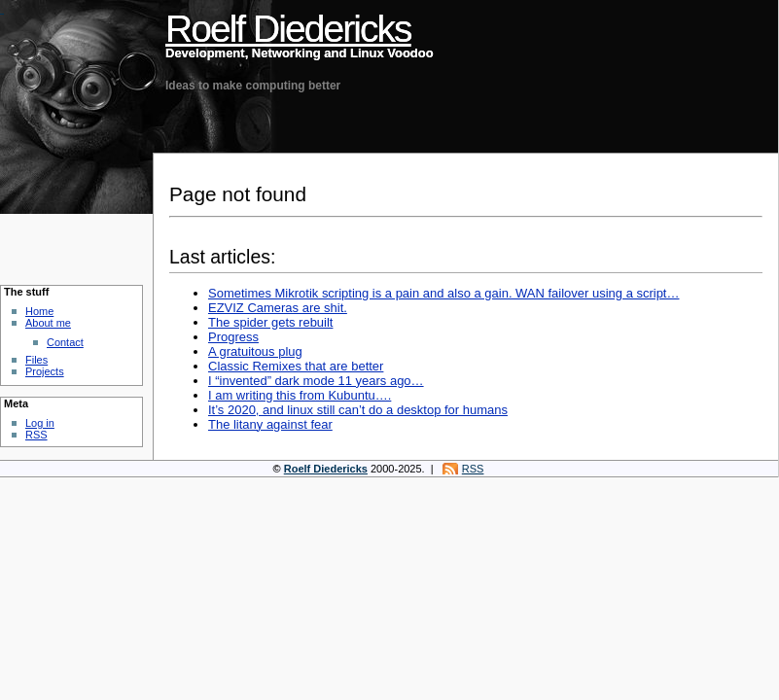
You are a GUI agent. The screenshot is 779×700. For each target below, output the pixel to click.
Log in (40, 423)
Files (36, 360)
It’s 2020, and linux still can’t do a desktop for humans (358, 410)
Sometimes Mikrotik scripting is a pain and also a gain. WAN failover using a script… (443, 293)
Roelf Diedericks (288, 29)
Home (39, 311)
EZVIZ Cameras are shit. (278, 308)
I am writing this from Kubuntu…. (300, 395)
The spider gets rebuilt (270, 322)
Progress (233, 337)
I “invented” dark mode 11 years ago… (316, 381)
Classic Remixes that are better (296, 366)
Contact (65, 342)
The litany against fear (270, 424)
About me (48, 323)
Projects (45, 371)
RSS (36, 435)
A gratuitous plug (255, 351)
